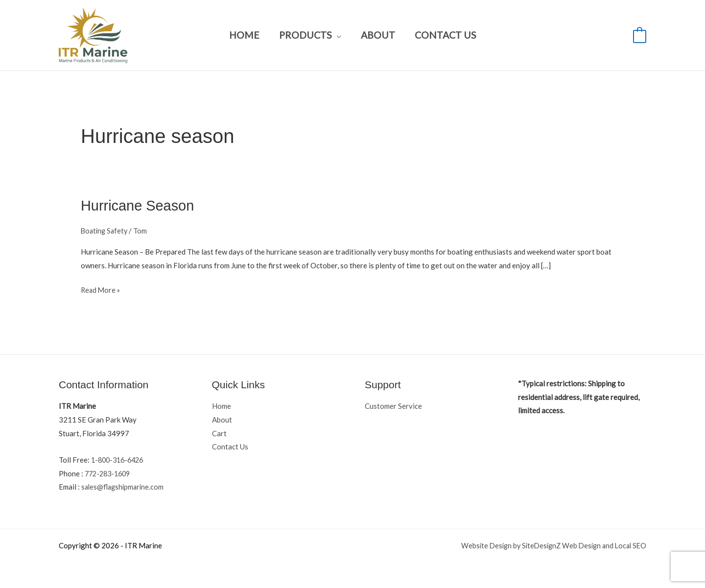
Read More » (101, 288)
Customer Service (393, 405)
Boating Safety (106, 230)
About (377, 35)
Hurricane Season (140, 205)
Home (245, 35)
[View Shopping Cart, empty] (640, 35)
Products (305, 35)
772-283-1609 (110, 473)
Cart (219, 433)
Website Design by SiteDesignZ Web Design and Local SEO (549, 545)
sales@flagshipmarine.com (124, 487)
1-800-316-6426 (120, 459)
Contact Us (445, 35)
